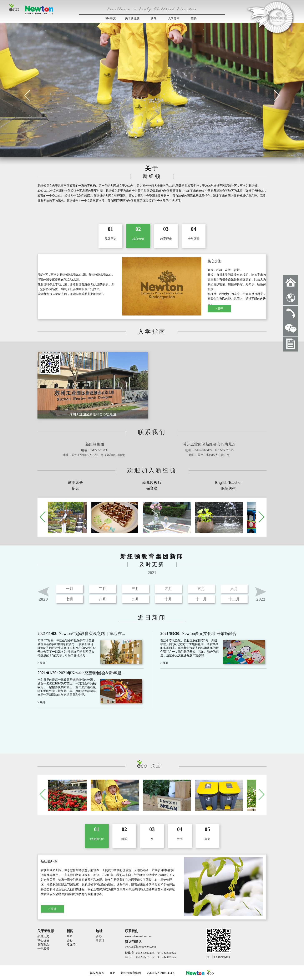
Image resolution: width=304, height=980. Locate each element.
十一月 (201, 599)
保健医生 (228, 488)
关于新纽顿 (132, 18)
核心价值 (43, 940)
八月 (102, 599)
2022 (261, 599)
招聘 (194, 18)
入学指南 (174, 18)
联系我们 (132, 931)
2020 (43, 599)
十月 (168, 599)
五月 (201, 589)
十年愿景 (43, 949)
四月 (168, 589)
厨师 (76, 488)
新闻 (154, 18)
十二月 (234, 599)
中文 (113, 18)
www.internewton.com (138, 936)
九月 (135, 599)
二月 (102, 589)
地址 (99, 931)
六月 (234, 589)
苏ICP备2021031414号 (161, 973)
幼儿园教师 (152, 483)
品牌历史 (43, 936)
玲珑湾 (71, 945)
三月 (135, 589)
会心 (70, 940)
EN (107, 18)
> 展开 (52, 309)
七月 (70, 599)
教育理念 (43, 945)
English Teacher (228, 483)
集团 (70, 936)
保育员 (152, 488)
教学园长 (76, 483)
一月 (70, 589)
